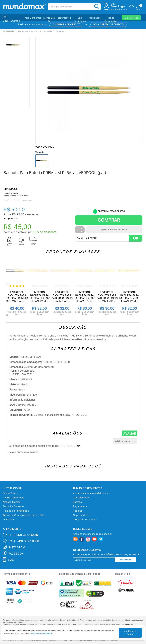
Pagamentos (80, 506)
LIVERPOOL (11, 189)
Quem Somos (11, 493)
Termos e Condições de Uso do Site (24, 515)
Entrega (77, 502)
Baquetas (60, 31)
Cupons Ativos (81, 515)
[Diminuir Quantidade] (82, 231)
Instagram (17, 547)
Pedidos (78, 511)
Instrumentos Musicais (28, 31)
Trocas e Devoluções (85, 520)
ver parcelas (11, 218)
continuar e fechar (130, 633)
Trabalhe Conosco (13, 506)
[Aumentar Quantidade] (82, 229)
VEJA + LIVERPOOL (44, 147)
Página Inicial (8, 31)
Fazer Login (118, 6)
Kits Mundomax (33, 18)
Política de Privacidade (16, 511)
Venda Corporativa (14, 498)
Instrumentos (64, 18)
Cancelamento (81, 498)
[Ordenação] (125, 441)
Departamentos (11, 21)
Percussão (47, 31)
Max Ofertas (131, 18)
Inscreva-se (126, 560)
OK (136, 238)
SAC (11, 560)
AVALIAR (130, 434)
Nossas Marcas (12, 502)
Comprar (109, 220)
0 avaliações (27, 200)
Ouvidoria (8, 520)
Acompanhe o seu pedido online (91, 493)
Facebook (16, 554)
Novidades (95, 18)
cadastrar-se (119, 9)
